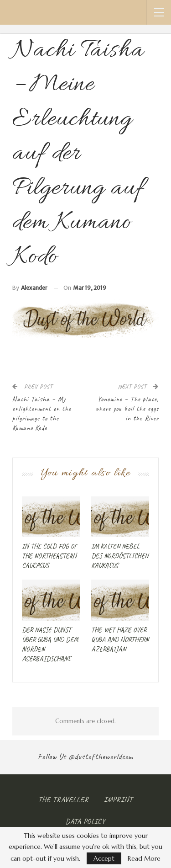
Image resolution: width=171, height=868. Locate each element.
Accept (104, 858)
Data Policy (85, 821)
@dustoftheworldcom (101, 756)
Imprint (118, 799)
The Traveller (64, 799)
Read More (144, 858)
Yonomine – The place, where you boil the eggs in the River (127, 409)
